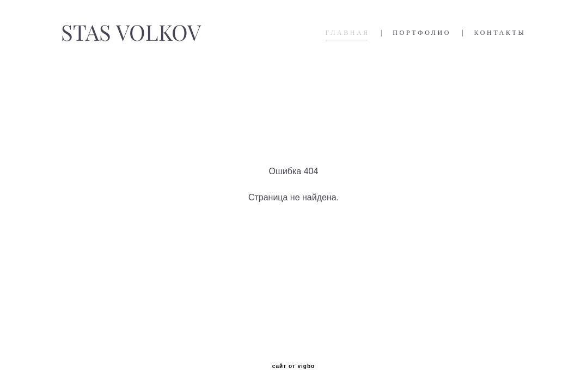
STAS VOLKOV (131, 33)
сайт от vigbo (293, 366)
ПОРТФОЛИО (422, 33)
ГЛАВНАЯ (348, 33)
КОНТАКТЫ (500, 33)
